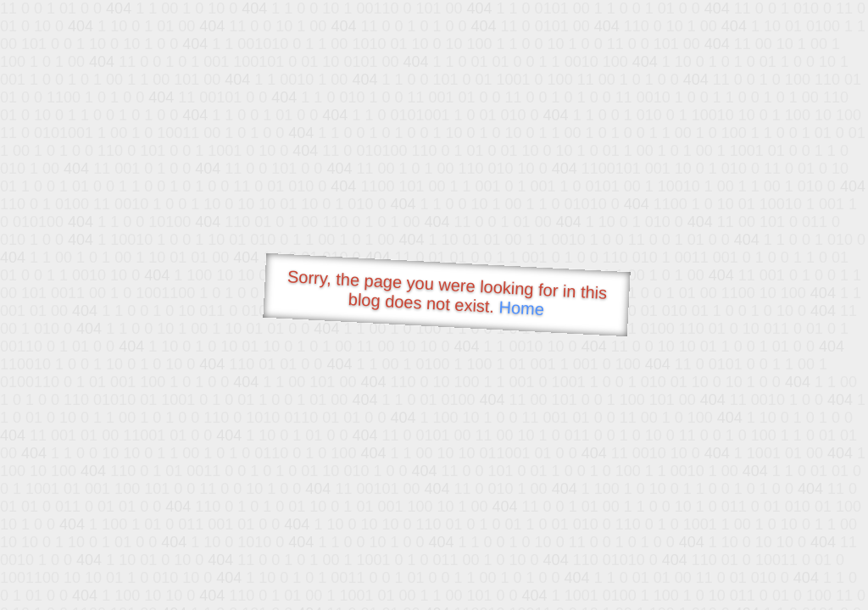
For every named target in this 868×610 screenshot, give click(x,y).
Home (521, 308)
